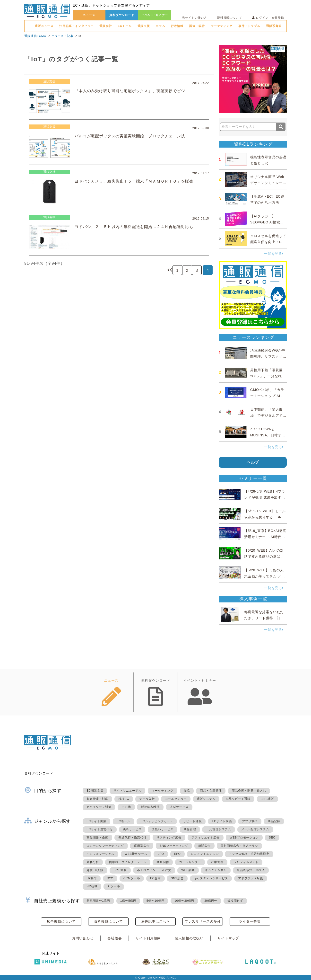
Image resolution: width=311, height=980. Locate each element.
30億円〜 (211, 901)
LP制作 (92, 878)
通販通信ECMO (35, 36)
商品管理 (190, 829)
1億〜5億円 (128, 901)
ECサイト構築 (222, 821)
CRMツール (132, 878)
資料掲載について (229, 18)
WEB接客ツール (136, 854)
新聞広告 (204, 846)
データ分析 (147, 799)
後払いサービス (163, 829)
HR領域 (92, 886)
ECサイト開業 (96, 821)
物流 (187, 791)
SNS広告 (177, 878)
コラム (160, 26)
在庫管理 (217, 862)
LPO (161, 854)
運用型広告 (142, 846)
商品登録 (274, 821)
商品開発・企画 (97, 838)
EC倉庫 (155, 878)
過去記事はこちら (156, 921)
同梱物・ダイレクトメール (128, 862)
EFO (177, 854)
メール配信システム (255, 829)
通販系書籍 (274, 26)
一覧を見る (274, 254)
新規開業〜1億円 (98, 901)
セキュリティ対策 (99, 807)
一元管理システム (218, 829)
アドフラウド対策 (251, 878)
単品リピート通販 (238, 799)
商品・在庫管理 (211, 791)
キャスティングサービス (211, 878)
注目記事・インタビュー (76, 26)
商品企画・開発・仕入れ (249, 791)
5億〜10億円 (155, 901)
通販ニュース (44, 26)
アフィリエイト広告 (205, 838)
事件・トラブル (249, 26)
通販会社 (106, 26)
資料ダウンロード (122, 15)
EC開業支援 (95, 791)
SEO (272, 838)
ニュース (89, 15)
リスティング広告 (169, 838)
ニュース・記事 (62, 36)
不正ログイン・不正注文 (154, 870)
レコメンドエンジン (205, 854)
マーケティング (222, 26)
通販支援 (144, 26)
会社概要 (115, 938)
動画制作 (163, 862)
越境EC (124, 799)
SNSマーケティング (174, 846)
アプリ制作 (250, 821)
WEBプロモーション (244, 838)
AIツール (114, 886)
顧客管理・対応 (97, 799)
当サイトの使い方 (194, 18)
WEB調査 (188, 870)
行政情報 (177, 26)
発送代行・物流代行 (132, 838)
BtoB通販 (267, 799)
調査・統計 (197, 26)
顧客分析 (93, 862)
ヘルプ (253, 462)
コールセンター (176, 799)
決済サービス (132, 829)
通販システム (206, 799)
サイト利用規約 (148, 938)
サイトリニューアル (127, 791)
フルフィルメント (246, 862)
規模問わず (235, 901)
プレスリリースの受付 (203, 921)
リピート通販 (193, 821)
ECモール (125, 26)
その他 (126, 807)
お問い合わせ (83, 938)
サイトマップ (228, 938)
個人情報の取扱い (189, 938)
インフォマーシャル (100, 854)
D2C (110, 878)
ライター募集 (250, 921)
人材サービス (179, 807)
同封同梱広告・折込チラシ (239, 846)
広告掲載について (61, 921)
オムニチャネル (216, 870)
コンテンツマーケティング (105, 846)
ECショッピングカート (157, 821)
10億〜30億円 (184, 901)
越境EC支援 (95, 870)
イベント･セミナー (155, 15)
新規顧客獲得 (150, 807)
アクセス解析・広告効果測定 (249, 854)
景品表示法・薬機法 (251, 870)
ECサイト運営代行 (100, 829)
